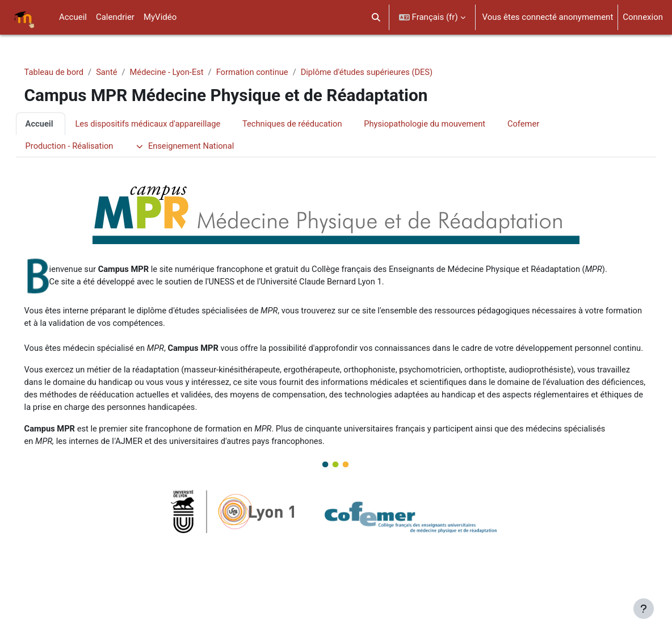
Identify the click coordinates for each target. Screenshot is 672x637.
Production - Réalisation (86, 146)
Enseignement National (204, 146)
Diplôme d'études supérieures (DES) (390, 72)
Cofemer (549, 124)
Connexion (643, 17)
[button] (376, 17)
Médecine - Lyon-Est (185, 72)
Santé (124, 72)
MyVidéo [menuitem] (160, 17)
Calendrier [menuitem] (115, 17)
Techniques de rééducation (313, 124)
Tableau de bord (71, 72)
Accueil (56, 124)
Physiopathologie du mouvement (448, 124)
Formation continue (273, 72)
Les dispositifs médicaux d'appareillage (166, 124)
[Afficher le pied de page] (644, 609)
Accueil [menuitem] (73, 17)
